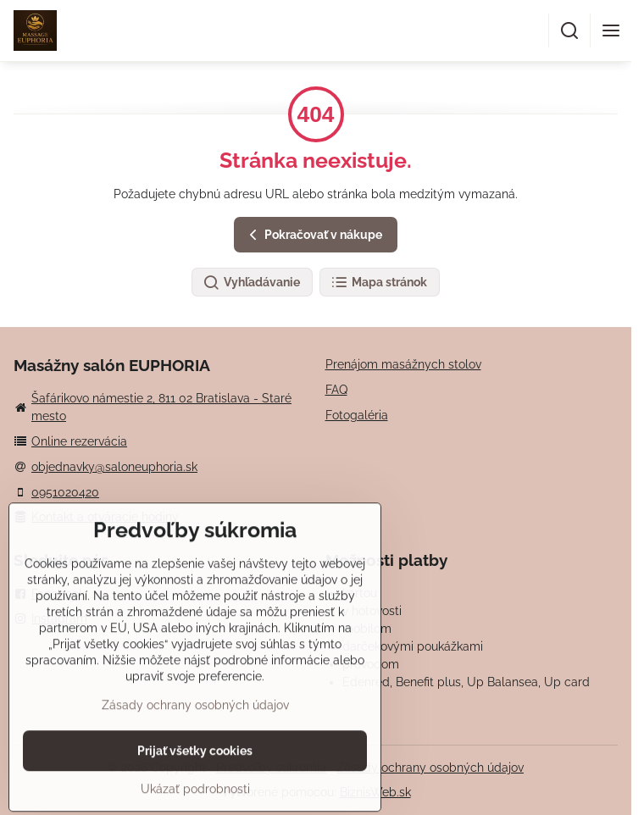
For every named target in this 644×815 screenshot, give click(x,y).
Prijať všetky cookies (195, 790)
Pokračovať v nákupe (313, 235)
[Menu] (611, 30)
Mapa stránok (379, 283)
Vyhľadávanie (251, 283)
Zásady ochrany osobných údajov (430, 768)
